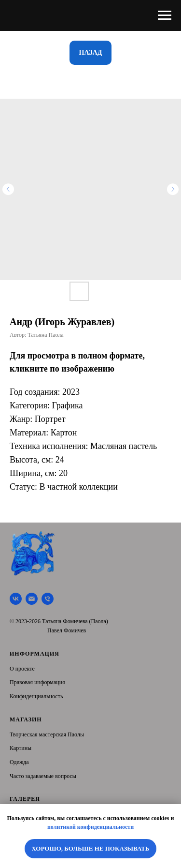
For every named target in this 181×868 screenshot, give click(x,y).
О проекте (22, 669)
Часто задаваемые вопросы (43, 776)
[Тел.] (48, 599)
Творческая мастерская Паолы (47, 734)
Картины (21, 748)
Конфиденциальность (36, 696)
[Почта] (32, 599)
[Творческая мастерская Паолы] (16, 599)
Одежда (19, 762)
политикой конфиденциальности (90, 827)
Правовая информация (37, 682)
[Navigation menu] (165, 15)
